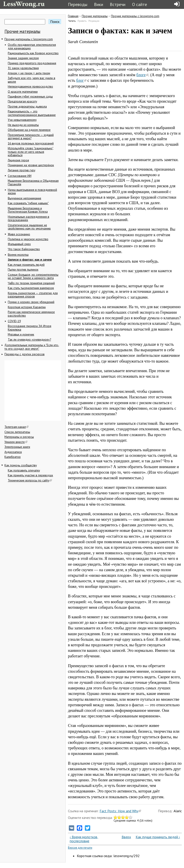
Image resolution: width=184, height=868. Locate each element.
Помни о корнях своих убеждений (31, 302)
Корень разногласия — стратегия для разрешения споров (33, 295)
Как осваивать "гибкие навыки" (28, 203)
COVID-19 (14, 321)
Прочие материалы (22, 31)
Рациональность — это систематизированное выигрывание (32, 113)
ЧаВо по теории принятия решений (31, 283)
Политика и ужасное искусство (28, 239)
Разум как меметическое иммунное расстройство (31, 314)
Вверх (124, 837)
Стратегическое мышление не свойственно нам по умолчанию (29, 227)
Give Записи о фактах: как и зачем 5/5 (131, 817)
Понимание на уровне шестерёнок (31, 165)
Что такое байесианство (24, 249)
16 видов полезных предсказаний (31, 143)
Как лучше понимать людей (26, 265)
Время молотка (18, 255)
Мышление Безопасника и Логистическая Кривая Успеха (28, 210)
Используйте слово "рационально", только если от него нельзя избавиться (31, 152)
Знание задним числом (23, 58)
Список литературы (17, 432)
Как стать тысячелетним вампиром (31, 288)
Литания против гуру (21, 170)
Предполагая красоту (22, 101)
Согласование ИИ (20, 176)
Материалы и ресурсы (19, 437)
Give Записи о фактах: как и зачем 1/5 (116, 817)
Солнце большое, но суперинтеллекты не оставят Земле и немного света (33, 276)
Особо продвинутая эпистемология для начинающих (32, 46)
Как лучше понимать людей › (158, 837)
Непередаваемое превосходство (30, 86)
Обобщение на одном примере (29, 130)
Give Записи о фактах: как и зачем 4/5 (127, 817)
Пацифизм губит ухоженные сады (30, 96)
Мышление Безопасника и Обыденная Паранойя (33, 182)
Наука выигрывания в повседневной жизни (32, 192)
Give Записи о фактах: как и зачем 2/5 (119, 817)
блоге (142, 75)
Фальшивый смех (19, 244)
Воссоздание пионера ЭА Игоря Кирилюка (30, 328)
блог (81, 80)
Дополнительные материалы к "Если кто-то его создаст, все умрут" (32, 347)
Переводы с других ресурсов (25, 354)
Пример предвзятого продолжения (32, 63)
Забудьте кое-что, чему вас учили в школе (32, 80)
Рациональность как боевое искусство (33, 53)
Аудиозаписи (13, 452)
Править (82, 21)
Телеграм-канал (16, 427)
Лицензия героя (18, 160)
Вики (99, 4)
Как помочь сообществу (21, 465)
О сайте (140, 4)
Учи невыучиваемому (22, 120)
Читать (72, 21)
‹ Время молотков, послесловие (84, 839)
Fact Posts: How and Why (120, 811)
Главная (73, 16)
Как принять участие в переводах (30, 475)
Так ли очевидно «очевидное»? (29, 339)
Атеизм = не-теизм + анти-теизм (29, 73)
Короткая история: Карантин (27, 307)
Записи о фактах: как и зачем (30, 260)
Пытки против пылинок (23, 269)
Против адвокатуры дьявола (27, 106)
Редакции (94, 21)
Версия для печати (80, 848)
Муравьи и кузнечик (21, 334)
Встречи (118, 4)
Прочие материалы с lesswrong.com (29, 39)
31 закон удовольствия (23, 68)
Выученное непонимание (25, 198)
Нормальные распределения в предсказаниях (29, 218)
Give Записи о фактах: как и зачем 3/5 (123, 817)
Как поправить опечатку (24, 470)
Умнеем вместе (16, 442)
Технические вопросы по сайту (30, 480)
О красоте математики (23, 92)
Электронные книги (17, 447)
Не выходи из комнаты (23, 125)
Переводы (78, 4)
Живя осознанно (19, 234)
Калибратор (13, 457)
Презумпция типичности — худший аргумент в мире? (31, 137)
